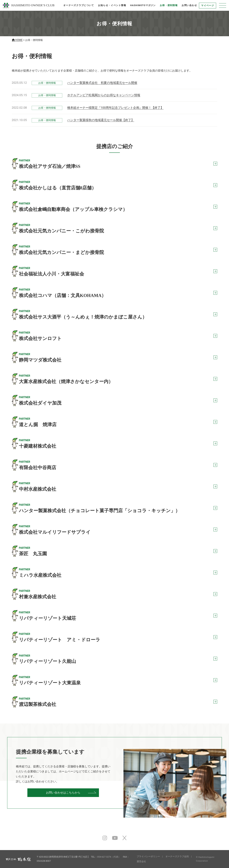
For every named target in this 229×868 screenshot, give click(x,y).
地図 (85, 857)
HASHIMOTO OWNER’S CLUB (29, 6)
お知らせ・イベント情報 (112, 5)
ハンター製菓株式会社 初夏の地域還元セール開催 (102, 83)
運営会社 (141, 861)
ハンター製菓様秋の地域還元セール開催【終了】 (101, 120)
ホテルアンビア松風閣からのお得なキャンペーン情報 (104, 95)
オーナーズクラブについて (79, 5)
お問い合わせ (189, 5)
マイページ (207, 5)
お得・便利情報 (169, 5)
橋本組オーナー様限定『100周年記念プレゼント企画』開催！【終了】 (115, 108)
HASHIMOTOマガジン (143, 5)
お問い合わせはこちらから (63, 793)
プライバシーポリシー (148, 856)
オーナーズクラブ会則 (177, 856)
